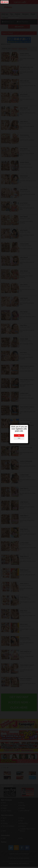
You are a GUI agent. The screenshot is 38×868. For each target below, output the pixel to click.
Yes (19, 421)
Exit (19, 424)
